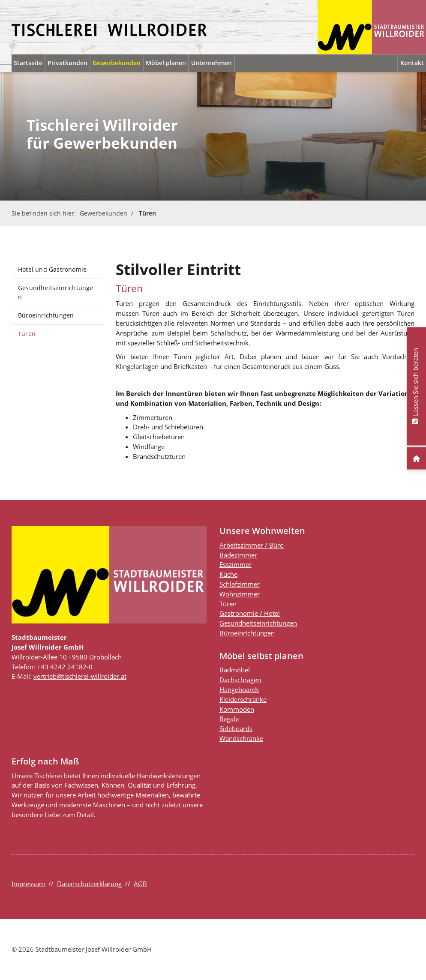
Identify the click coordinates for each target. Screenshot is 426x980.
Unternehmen (211, 63)
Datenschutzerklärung (89, 884)
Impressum (28, 884)
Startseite (28, 63)
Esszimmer (235, 564)
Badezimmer (238, 555)
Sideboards (236, 728)
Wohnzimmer (240, 594)
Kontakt (412, 63)
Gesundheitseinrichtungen (56, 292)
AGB (140, 884)
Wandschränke (241, 738)
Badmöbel (235, 670)
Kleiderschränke (243, 699)
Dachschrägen (240, 680)
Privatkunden (67, 63)
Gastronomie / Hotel (250, 613)
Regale (229, 719)
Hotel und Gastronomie (52, 269)
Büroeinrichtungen (46, 315)
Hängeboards (239, 689)
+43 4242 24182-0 (65, 667)
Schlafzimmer (240, 584)
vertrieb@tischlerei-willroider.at (80, 676)
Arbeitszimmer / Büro (252, 545)
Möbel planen (166, 63)
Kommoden (237, 709)
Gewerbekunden (117, 63)
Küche (228, 574)
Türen (147, 213)
